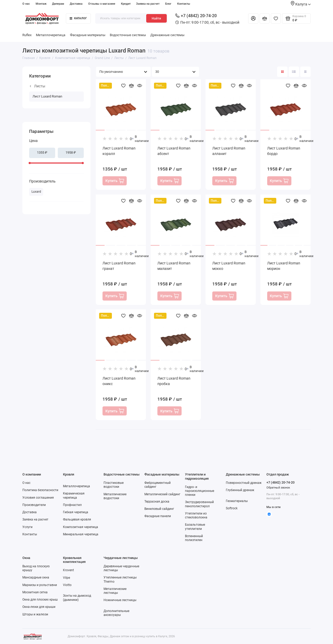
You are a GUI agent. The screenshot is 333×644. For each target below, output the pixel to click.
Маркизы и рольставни (40, 585)
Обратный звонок (278, 488)
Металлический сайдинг (162, 494)
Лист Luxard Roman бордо (284, 151)
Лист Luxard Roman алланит (229, 151)
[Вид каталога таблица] (305, 72)
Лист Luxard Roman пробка (174, 381)
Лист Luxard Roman (47, 96)
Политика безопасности (40, 490)
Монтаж (41, 4)
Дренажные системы (167, 35)
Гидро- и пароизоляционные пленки (200, 491)
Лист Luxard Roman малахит (174, 266)
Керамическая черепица (74, 495)
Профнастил (72, 505)
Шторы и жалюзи (35, 614)
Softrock (232, 508)
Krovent (68, 570)
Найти (156, 18)
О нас (26, 4)
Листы (38, 86)
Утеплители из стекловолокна (196, 515)
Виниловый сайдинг (159, 509)
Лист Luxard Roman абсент (174, 151)
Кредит (126, 4)
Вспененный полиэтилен (194, 538)
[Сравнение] (265, 18)
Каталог (78, 18)
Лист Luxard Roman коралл (119, 151)
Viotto (67, 585)
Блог (168, 4)
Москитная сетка (35, 592)
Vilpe (66, 578)
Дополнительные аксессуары (116, 613)
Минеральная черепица (81, 534)
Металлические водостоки (115, 496)
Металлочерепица (51, 35)
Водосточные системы (128, 35)
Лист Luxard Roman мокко (229, 266)
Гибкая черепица (76, 512)
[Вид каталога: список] (294, 72)
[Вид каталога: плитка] (282, 72)
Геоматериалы (237, 501)
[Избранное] (276, 18)
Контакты (184, 4)
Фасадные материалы (88, 35)
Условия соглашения (38, 498)
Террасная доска (157, 502)
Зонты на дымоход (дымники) (77, 598)
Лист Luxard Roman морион (284, 266)
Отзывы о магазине (102, 4)
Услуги (27, 527)
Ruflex (27, 35)
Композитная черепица (81, 527)
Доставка (76, 4)
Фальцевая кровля (77, 519)
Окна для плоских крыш (40, 600)
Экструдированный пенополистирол (199, 504)
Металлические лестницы (115, 591)
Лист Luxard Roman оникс (119, 381)
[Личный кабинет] (253, 18)
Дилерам (58, 4)
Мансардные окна (36, 577)
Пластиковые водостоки (114, 485)
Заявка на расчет (148, 4)
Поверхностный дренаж (244, 483)
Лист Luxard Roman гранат (119, 266)
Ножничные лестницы (120, 600)
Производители (34, 505)
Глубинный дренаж (240, 490)
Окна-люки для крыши (39, 607)
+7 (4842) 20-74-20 (196, 16)
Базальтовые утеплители (195, 527)
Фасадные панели (158, 516)
